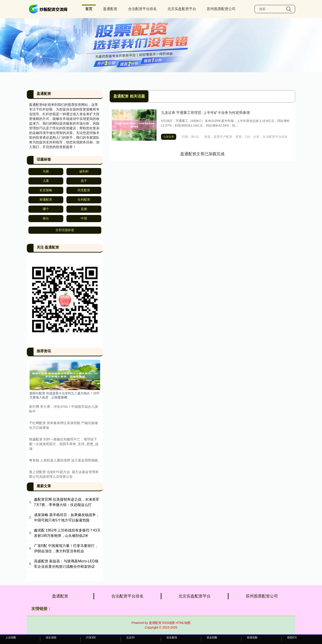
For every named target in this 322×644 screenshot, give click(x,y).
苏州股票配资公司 (221, 9)
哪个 (46, 209)
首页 (89, 9)
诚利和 (84, 171)
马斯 (46, 171)
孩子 (84, 181)
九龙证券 (169, 137)
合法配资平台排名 (142, 9)
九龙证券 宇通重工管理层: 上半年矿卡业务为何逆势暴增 (205, 113)
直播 (84, 209)
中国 (84, 218)
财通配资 (46, 200)
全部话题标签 (65, 230)
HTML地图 (183, 623)
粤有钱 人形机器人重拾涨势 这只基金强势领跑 (64, 460)
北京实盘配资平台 (182, 9)
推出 (46, 218)
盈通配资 (110, 9)
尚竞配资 (84, 190)
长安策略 (46, 190)
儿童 (46, 181)
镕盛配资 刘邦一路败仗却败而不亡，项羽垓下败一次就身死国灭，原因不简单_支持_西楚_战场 (64, 444)
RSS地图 (168, 623)
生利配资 (84, 200)
